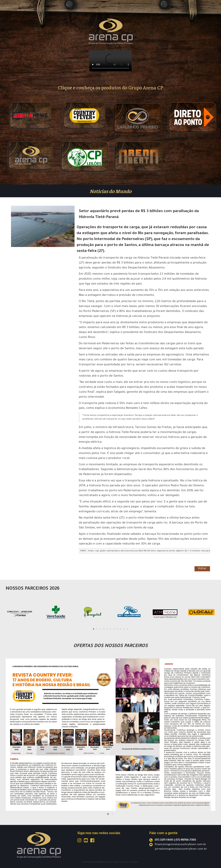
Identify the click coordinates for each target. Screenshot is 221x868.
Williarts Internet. (106, 862)
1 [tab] (108, 814)
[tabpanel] (111, 735)
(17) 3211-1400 (164, 840)
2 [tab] (112, 814)
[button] (94, 629)
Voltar (202, 569)
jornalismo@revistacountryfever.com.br (181, 849)
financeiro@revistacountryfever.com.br (180, 845)
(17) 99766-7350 (186, 840)
